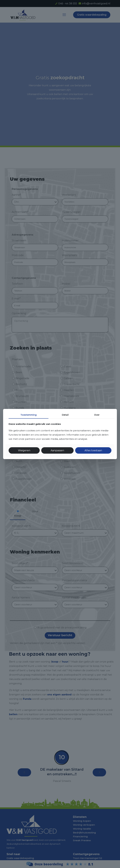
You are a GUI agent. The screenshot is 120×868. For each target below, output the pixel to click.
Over (97, 415)
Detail (65, 415)
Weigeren (24, 450)
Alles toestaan (93, 450)
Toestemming (29, 415)
